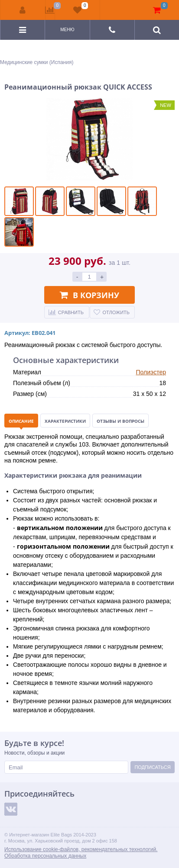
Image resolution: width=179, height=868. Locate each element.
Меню (67, 30)
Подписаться (152, 767)
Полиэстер (151, 372)
